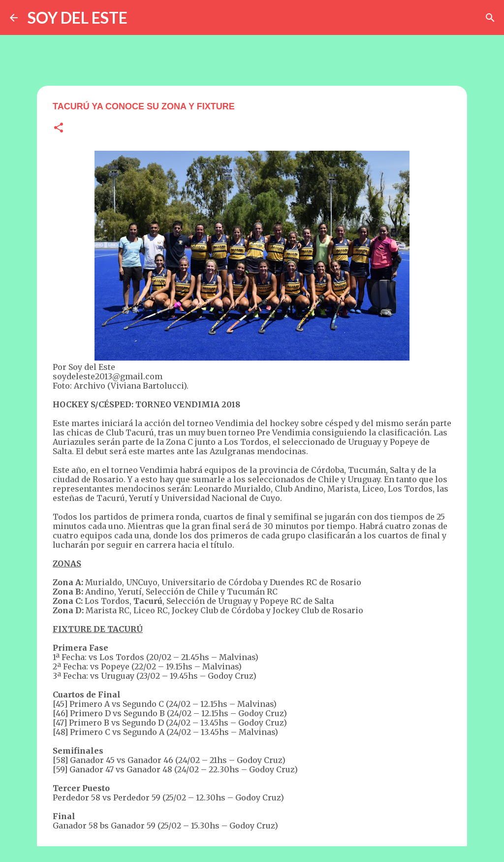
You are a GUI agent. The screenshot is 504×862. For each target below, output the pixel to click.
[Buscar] (490, 18)
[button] (59, 128)
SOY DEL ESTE (78, 17)
